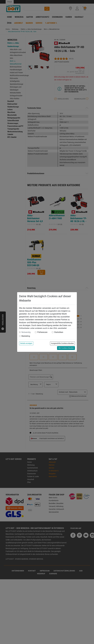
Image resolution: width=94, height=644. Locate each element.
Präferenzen (42, 332)
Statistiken (59, 332)
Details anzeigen (26, 343)
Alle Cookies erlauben (66, 348)
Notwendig (26, 332)
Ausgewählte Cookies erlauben (62, 343)
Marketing (26, 336)
